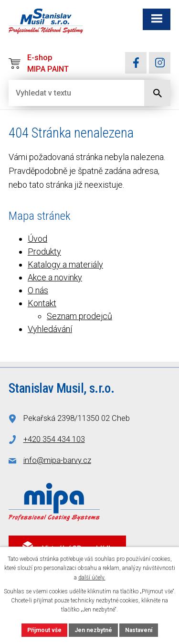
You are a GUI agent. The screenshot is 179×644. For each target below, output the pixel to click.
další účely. (92, 578)
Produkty (44, 252)
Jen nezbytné (93, 630)
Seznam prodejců (79, 316)
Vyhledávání (50, 329)
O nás (38, 290)
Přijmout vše (44, 630)
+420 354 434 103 (54, 439)
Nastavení (139, 630)
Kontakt (42, 303)
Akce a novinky (55, 277)
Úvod (37, 239)
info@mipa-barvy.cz (57, 460)
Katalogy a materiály (65, 264)
